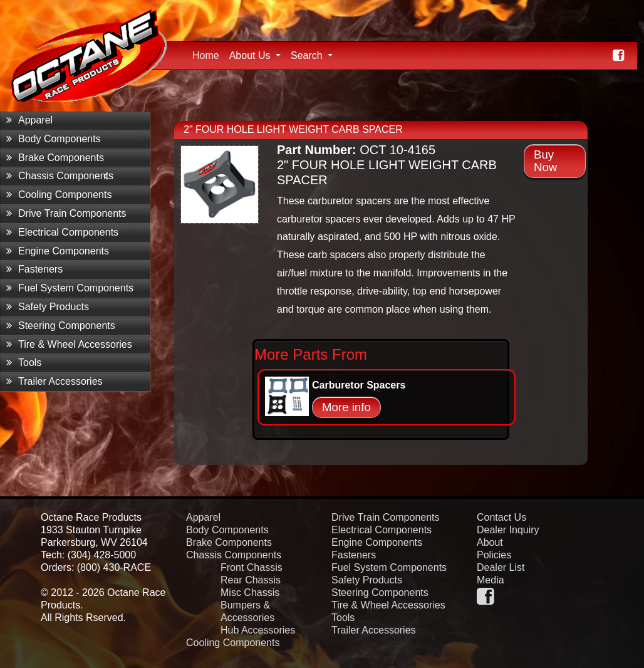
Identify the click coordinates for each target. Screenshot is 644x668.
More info (346, 407)
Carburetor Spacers (359, 385)
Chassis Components (60, 176)
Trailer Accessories (55, 381)
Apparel (29, 120)
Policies (494, 555)
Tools (24, 363)
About (490, 542)
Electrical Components (62, 232)
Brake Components (55, 158)
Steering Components (61, 326)
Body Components (54, 139)
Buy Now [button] (545, 161)
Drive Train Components (66, 213)
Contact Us (501, 517)
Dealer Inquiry (508, 530)
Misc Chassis (250, 592)
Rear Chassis (251, 580)
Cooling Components (59, 195)
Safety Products (48, 307)
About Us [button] (251, 55)
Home (208, 54)
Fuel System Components (70, 288)
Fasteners (34, 269)
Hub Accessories (258, 630)
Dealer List (501, 567)
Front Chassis (252, 567)
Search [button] (308, 55)
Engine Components (58, 251)
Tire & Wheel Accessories (69, 344)
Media (491, 580)
